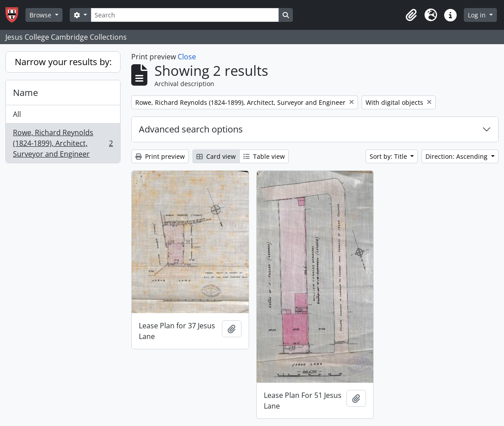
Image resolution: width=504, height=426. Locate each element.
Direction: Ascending (457, 156)
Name (25, 93)
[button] (411, 15)
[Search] (185, 15)
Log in (478, 15)
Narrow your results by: (63, 62)
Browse (41, 15)
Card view (216, 156)
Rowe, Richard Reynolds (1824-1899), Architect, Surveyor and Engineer (63, 143)
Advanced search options (191, 129)
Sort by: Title (389, 156)
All (17, 114)
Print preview (160, 156)
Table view (264, 156)
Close (187, 57)
